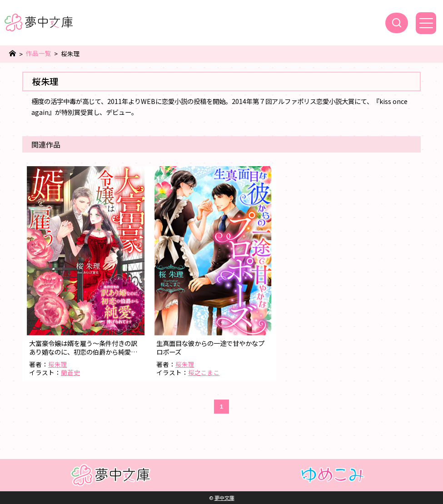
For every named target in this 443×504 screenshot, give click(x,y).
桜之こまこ (204, 372)
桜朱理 (58, 364)
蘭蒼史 (70, 372)
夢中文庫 (224, 498)
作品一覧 (39, 53)
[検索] (397, 23)
